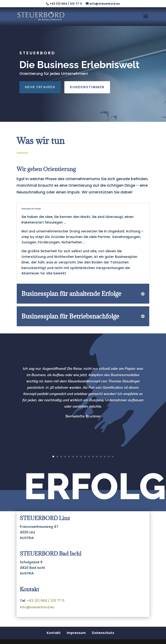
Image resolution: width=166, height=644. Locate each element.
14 (105, 457)
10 (89, 457)
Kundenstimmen (87, 87)
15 (109, 457)
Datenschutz (103, 633)
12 (97, 457)
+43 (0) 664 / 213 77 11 (46, 601)
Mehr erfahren (40, 87)
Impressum (76, 633)
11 (93, 457)
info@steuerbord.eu (37, 607)
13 (101, 457)
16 (113, 457)
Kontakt (54, 633)
